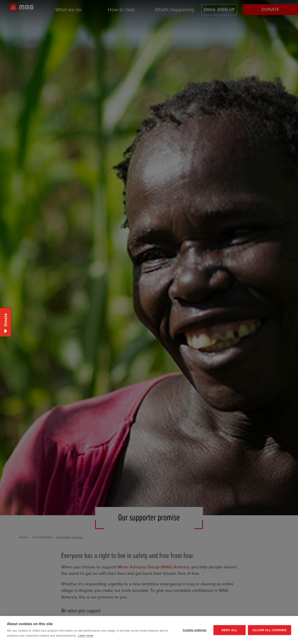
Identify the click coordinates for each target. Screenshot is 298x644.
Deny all (230, 630)
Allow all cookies (270, 630)
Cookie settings (195, 630)
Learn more (85, 636)
